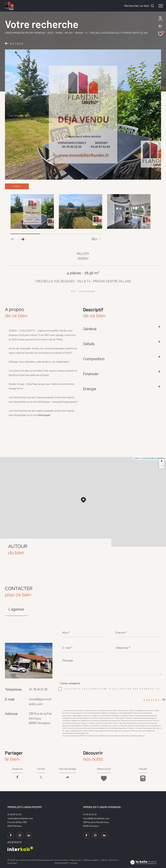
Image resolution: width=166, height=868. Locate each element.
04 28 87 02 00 (14, 814)
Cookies (74, 863)
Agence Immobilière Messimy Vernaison (25, 33)
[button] (23, 239)
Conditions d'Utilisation (121, 736)
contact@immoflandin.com (20, 818)
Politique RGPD (61, 863)
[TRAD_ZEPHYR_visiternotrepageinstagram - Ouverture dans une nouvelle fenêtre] (20, 835)
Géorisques (44, 415)
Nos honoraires (61, 860)
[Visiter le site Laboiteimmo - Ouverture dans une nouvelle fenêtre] (143, 862)
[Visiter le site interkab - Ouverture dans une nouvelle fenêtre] (20, 849)
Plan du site (76, 860)
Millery (69, 33)
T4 (86, 33)
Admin (104, 860)
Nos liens (113, 860)
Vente (50, 33)
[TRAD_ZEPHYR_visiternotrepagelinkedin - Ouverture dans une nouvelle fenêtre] (29, 835)
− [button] (162, 466)
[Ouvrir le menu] (161, 6)
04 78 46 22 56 (38, 689)
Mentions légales (91, 860)
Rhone (59, 33)
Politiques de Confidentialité (99, 736)
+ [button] (162, 461)
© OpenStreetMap (148, 458)
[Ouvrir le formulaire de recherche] (139, 6)
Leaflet (136, 458)
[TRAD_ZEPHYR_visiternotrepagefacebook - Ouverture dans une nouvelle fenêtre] (11, 835)
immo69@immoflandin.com (96, 818)
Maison (79, 33)
